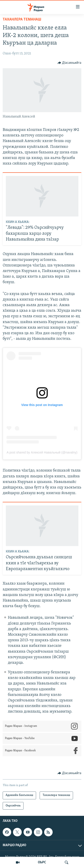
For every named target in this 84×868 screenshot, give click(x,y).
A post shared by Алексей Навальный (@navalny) (42, 452)
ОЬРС (42, 862)
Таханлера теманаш (22, 20)
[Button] (70, 63)
